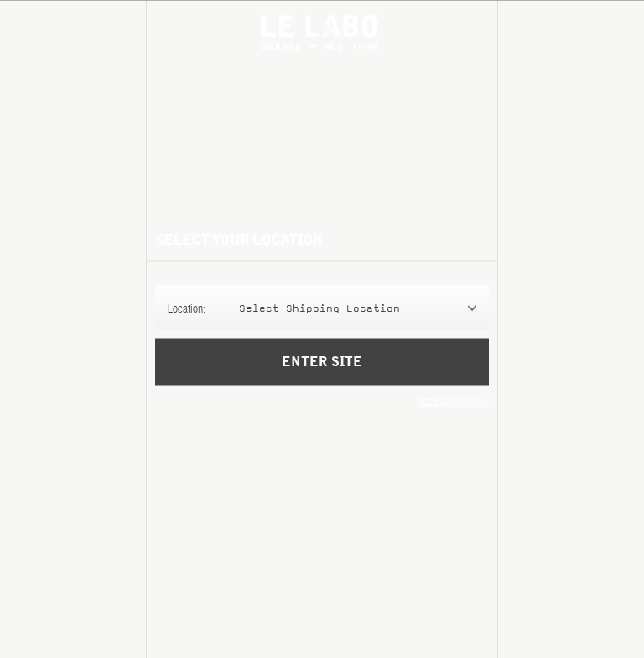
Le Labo (322, 32)
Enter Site (322, 374)
